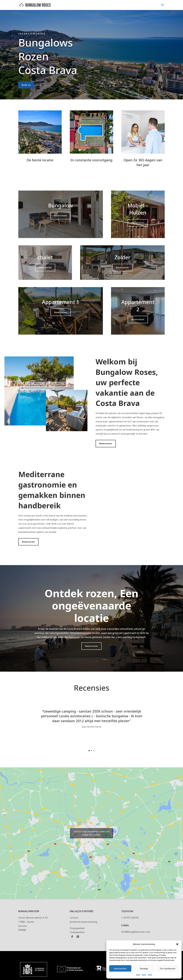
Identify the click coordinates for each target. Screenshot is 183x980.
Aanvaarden (120, 968)
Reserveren (61, 216)
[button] (177, 944)
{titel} (138, 975)
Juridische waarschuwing (83, 922)
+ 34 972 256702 (130, 918)
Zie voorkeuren (168, 968)
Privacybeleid (77, 928)
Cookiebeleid (77, 932)
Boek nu (26, 85)
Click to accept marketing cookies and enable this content (92, 833)
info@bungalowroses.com (136, 932)
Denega (144, 968)
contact (74, 918)
